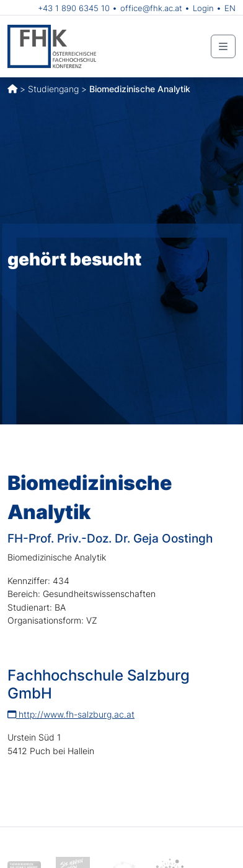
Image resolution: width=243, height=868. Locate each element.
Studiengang (53, 89)
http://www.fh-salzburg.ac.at (71, 714)
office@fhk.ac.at (151, 8)
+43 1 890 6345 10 (74, 8)
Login (203, 8)
